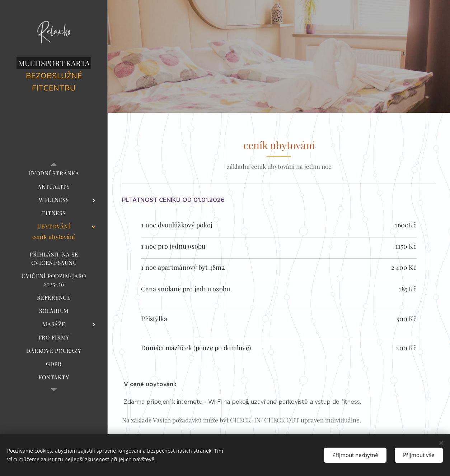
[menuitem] (54, 173)
